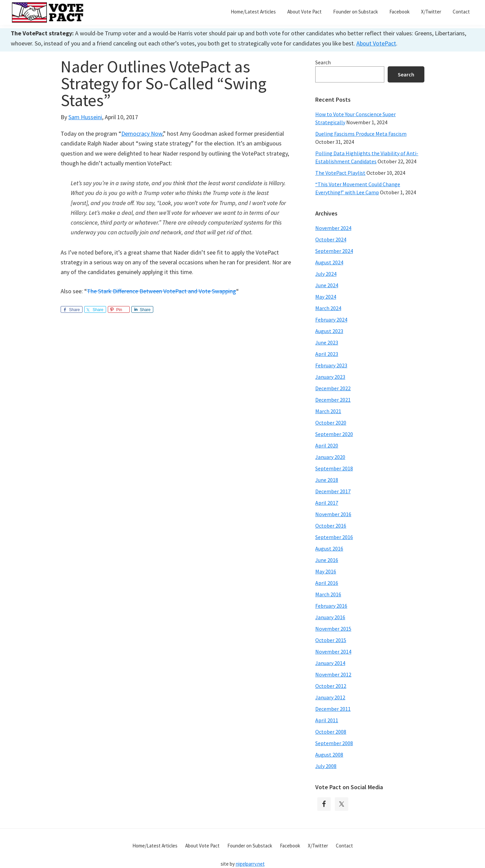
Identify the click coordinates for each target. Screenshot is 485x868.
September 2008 (334, 743)
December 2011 (333, 709)
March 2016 (328, 594)
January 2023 (330, 377)
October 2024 (331, 239)
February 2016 (331, 606)
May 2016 (326, 571)
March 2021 (328, 411)
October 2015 (331, 640)
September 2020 (334, 434)
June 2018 (327, 480)
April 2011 (327, 720)
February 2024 (331, 320)
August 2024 (329, 262)
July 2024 (326, 274)
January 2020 (330, 457)
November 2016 (333, 514)
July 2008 (326, 766)
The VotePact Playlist (340, 173)
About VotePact (376, 43)
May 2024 (326, 297)
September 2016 (334, 537)
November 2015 (333, 629)
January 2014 (330, 663)
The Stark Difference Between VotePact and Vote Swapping (161, 291)
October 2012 (331, 686)
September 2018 (334, 468)
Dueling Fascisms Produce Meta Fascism (361, 134)
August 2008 (329, 755)
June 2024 (327, 285)
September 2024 (334, 251)
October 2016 (331, 526)
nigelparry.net (250, 864)
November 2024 (333, 228)
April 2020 (327, 445)
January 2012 (330, 697)
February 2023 (331, 365)
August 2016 (329, 548)
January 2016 (330, 617)
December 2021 (333, 400)
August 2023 (329, 331)
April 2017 (327, 503)
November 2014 (333, 652)
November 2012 (333, 674)
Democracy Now (142, 133)
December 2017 (333, 491)
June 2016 (327, 560)
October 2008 (331, 732)
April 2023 (327, 354)
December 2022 (333, 388)
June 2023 (327, 342)
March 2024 (328, 308)
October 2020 (331, 423)
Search (323, 62)
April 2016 (327, 583)
